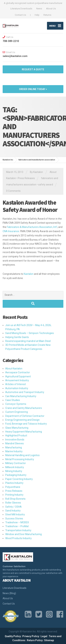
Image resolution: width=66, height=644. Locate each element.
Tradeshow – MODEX (17, 522)
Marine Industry (14, 451)
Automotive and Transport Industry (25, 392)
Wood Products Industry (18, 538)
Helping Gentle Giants (17, 337)
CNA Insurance (11, 231)
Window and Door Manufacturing (23, 534)
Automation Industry (17, 388)
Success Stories (14, 519)
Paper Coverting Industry (19, 479)
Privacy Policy (31, 636)
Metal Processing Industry (20, 459)
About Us (51, 9)
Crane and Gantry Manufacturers (24, 408)
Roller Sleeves (13, 503)
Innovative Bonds (15, 440)
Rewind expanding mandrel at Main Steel (28, 341)
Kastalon (29, 274)
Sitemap (49, 640)
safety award (46, 185)
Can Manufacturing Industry (21, 396)
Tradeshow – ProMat (17, 526)
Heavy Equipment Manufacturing (24, 432)
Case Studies (13, 400)
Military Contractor (16, 463)
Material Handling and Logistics (22, 455)
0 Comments (13, 191)
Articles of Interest (16, 384)
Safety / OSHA (13, 507)
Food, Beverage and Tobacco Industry (26, 424)
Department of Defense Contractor (25, 416)
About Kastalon (14, 369)
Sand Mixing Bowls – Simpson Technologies (30, 333)
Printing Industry (14, 495)
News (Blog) (9, 593)
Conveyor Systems (16, 404)
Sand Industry (13, 511)
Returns (47, 15)
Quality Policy (13, 636)
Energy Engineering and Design (22, 420)
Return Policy (35, 640)
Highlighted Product (16, 436)
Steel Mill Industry (15, 514)
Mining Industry (14, 471)
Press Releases (26, 178)
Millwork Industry (15, 467)
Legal (44, 636)
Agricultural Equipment (18, 376)
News (39, 9)
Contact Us (20, 15)
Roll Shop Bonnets (15, 499)
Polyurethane (13, 487)
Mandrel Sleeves (15, 443)
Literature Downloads (21, 9)
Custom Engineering (17, 412)
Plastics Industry (14, 483)
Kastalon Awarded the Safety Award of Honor (30, 206)
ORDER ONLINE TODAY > (33, 89)
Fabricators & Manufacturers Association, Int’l (32, 227)
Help (37, 15)
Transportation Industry (18, 530)
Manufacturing (14, 447)
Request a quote (33, 69)
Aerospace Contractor (18, 372)
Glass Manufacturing (17, 428)
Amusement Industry (17, 380)
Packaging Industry (16, 475)
